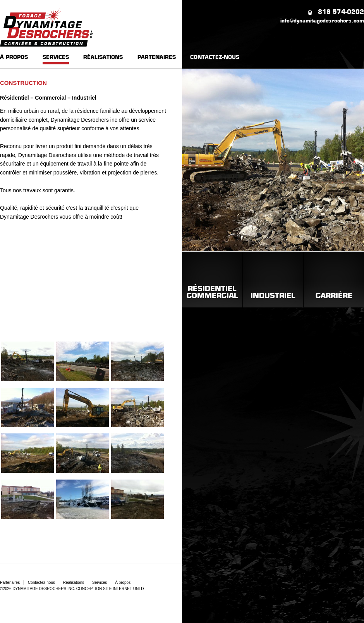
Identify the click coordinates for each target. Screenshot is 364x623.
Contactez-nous (41, 582)
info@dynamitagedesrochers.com (322, 21)
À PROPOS (14, 58)
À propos (123, 582)
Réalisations (74, 582)
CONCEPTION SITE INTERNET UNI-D (110, 589)
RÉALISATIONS (103, 58)
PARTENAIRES (157, 58)
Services (100, 582)
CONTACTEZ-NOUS (215, 58)
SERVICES (56, 58)
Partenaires (10, 582)
